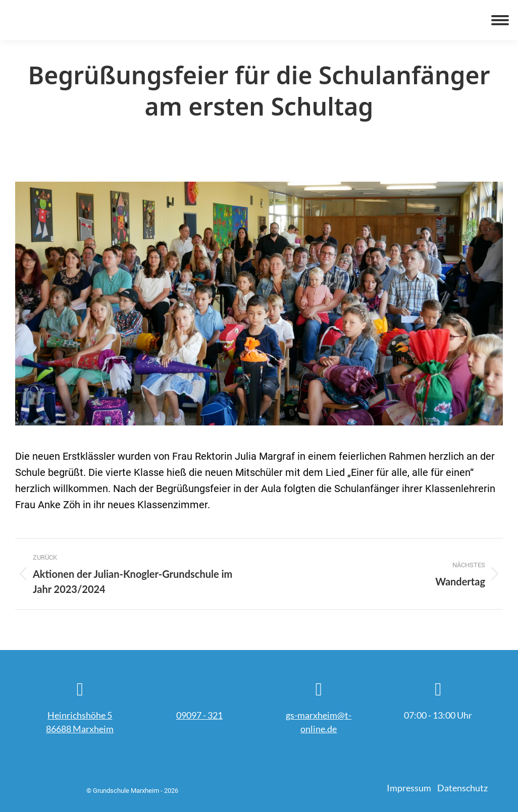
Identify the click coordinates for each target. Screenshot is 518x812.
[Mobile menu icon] (500, 20)
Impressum (409, 788)
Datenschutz (462, 788)
